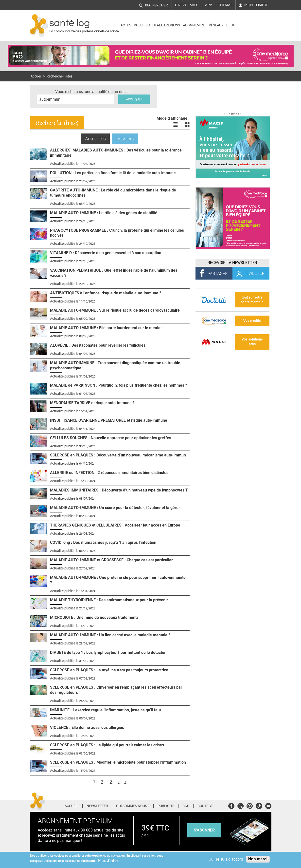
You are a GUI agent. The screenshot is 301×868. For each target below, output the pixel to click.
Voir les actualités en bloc (187, 125)
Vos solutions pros (252, 342)
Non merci (258, 859)
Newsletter (97, 806)
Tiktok (259, 805)
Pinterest (250, 805)
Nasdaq (250, 22)
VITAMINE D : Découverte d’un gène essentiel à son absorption (106, 253)
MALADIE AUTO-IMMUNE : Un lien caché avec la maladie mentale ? (110, 635)
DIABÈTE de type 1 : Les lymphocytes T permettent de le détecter (108, 652)
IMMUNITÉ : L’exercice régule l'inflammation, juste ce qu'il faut (106, 710)
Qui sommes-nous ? (133, 806)
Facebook (231, 805)
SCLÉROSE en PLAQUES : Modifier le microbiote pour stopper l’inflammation (118, 762)
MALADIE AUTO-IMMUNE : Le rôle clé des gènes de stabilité (104, 213)
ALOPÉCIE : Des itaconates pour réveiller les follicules (98, 345)
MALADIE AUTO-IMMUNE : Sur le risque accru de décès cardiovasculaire (115, 310)
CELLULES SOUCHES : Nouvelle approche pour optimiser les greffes (111, 438)
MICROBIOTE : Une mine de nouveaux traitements (94, 617)
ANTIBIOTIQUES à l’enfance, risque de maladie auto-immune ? (106, 293)
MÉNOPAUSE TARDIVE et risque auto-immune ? (92, 403)
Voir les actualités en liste (175, 125)
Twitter (240, 805)
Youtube (268, 805)
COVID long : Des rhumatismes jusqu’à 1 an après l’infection (103, 542)
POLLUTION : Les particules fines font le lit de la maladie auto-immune (113, 173)
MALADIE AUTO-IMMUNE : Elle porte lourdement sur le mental (106, 328)
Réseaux (216, 25)
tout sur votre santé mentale (252, 300)
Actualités (97, 139)
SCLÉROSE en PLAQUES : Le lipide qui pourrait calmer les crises (107, 745)
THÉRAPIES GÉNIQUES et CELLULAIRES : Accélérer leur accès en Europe (115, 525)
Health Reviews (166, 25)
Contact (205, 806)
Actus (126, 25)
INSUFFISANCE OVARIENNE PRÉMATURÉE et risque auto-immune (109, 420)
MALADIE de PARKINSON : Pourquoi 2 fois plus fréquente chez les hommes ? (119, 385)
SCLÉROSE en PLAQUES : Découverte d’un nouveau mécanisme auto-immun (118, 455)
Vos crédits (252, 321)
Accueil (36, 76)
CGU (186, 806)
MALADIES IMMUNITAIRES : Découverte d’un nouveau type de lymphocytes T (119, 490)
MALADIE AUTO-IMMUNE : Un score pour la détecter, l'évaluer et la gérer (115, 508)
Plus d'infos (108, 860)
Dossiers (142, 25)
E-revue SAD (186, 5)
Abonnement (195, 25)
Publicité (166, 806)
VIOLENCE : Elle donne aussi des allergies (87, 727)
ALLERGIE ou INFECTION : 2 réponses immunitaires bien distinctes (109, 473)
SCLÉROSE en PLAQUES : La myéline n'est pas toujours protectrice (109, 670)
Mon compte (256, 5)
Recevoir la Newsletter (232, 263)
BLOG (231, 25)
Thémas (225, 5)
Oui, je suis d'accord (226, 859)
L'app (208, 5)
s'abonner (204, 830)
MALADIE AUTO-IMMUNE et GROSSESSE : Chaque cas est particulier (111, 560)
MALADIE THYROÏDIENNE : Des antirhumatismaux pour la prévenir (109, 600)
